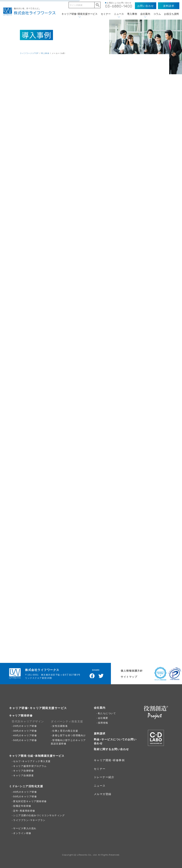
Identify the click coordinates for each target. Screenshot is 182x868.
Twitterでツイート (101, 676)
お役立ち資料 (172, 14)
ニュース (119, 14)
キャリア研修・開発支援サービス (80, 14)
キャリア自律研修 (23, 771)
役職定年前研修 (22, 806)
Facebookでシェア (92, 676)
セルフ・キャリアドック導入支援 (32, 761)
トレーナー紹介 (104, 777)
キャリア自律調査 (23, 775)
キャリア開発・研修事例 (109, 760)
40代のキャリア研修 (25, 735)
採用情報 (103, 723)
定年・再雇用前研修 (24, 811)
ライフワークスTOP (29, 53)
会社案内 (145, 14)
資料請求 (100, 733)
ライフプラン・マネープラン (29, 820)
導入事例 (132, 14)
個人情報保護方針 (132, 671)
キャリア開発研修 (21, 715)
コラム (157, 14)
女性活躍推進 (60, 726)
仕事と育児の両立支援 (65, 731)
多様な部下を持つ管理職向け (69, 735)
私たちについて (107, 713)
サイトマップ (129, 677)
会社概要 (103, 718)
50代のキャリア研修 (25, 740)
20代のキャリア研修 (25, 726)
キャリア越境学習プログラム (30, 766)
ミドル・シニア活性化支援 (26, 786)
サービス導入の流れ (25, 828)
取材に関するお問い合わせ (111, 749)
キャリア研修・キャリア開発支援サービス (38, 708)
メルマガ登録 (103, 794)
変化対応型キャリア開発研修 (30, 801)
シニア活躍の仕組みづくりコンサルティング (39, 815)
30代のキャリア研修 (25, 731)
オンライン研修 (22, 833)
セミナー (106, 14)
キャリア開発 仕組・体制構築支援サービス (37, 756)
